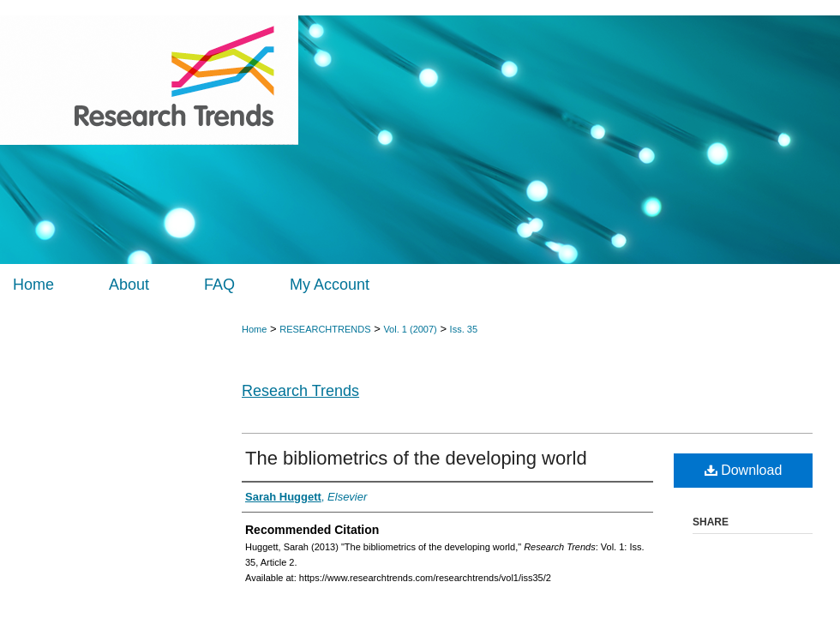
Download (744, 470)
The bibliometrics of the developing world (416, 458)
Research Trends (300, 391)
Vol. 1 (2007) (410, 329)
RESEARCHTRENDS (325, 329)
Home (254, 329)
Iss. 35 (464, 329)
